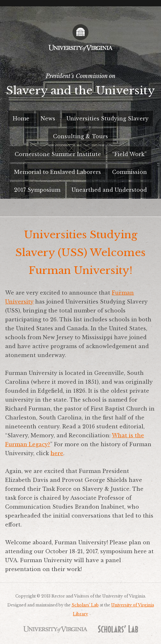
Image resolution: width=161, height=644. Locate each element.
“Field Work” (129, 154)
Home (21, 118)
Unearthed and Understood (109, 190)
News (48, 118)
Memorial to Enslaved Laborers (57, 172)
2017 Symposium (37, 190)
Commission (130, 172)
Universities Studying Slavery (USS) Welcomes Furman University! (80, 253)
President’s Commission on (80, 87)
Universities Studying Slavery (107, 118)
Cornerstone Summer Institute (58, 154)
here (57, 453)
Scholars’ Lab (85, 605)
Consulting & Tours (80, 136)
